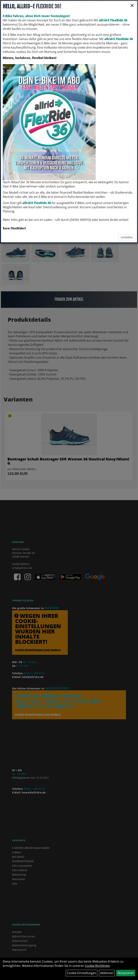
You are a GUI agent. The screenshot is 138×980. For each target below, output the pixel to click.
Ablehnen (107, 973)
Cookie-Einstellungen (82, 973)
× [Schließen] (132, 5)
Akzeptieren (126, 973)
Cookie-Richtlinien (97, 966)
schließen (127, 237)
